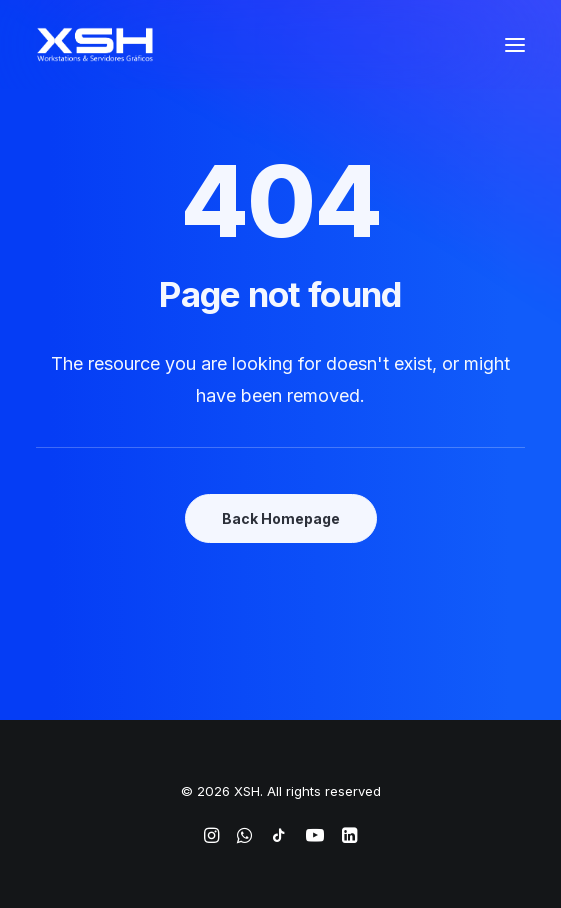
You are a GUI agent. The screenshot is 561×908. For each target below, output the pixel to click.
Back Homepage (281, 518)
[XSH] (95, 44)
